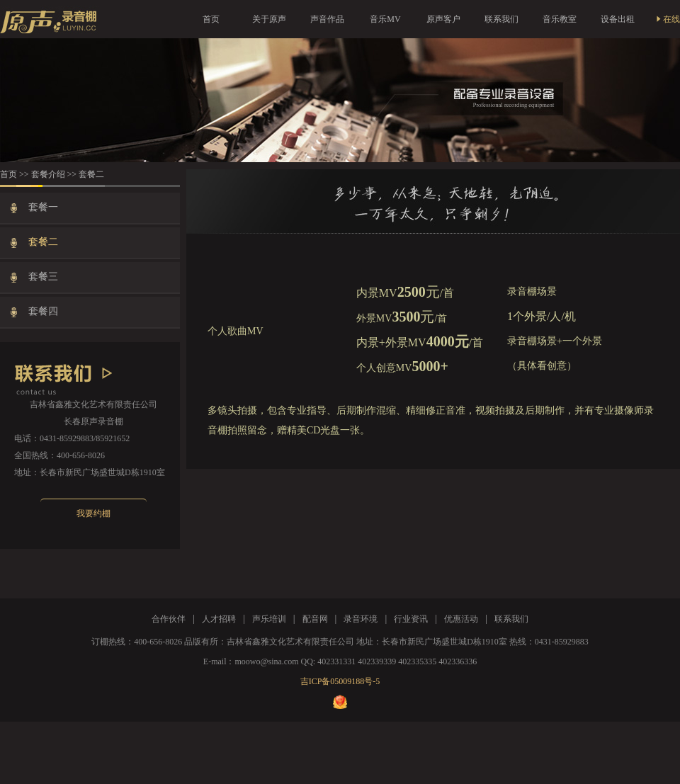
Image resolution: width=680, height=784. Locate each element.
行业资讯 (411, 619)
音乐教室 (560, 19)
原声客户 (443, 19)
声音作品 (327, 19)
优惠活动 (461, 619)
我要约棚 (93, 513)
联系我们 (501, 19)
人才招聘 (219, 619)
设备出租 (618, 19)
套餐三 (45, 277)
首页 (211, 19)
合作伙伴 (169, 619)
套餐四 (45, 311)
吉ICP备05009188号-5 (340, 681)
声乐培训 (269, 619)
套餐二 (45, 242)
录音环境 (361, 619)
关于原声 (269, 19)
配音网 (315, 619)
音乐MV (385, 19)
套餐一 (45, 207)
